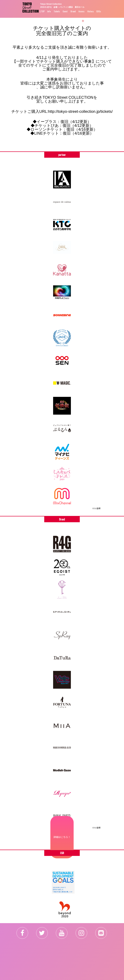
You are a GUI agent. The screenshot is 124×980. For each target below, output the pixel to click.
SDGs (99, 11)
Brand (73, 11)
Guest (65, 11)
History (90, 11)
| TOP (42, 11)
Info (49, 11)
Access (81, 11)
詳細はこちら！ (62, 837)
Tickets (57, 11)
